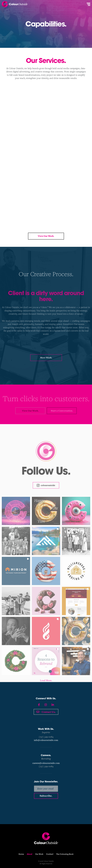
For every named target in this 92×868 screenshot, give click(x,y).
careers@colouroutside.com (46, 763)
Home (21, 854)
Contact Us (46, 712)
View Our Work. (46, 236)
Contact (50, 854)
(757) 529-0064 (46, 737)
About (30, 854)
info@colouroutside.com (46, 740)
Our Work (39, 854)
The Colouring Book (65, 854)
